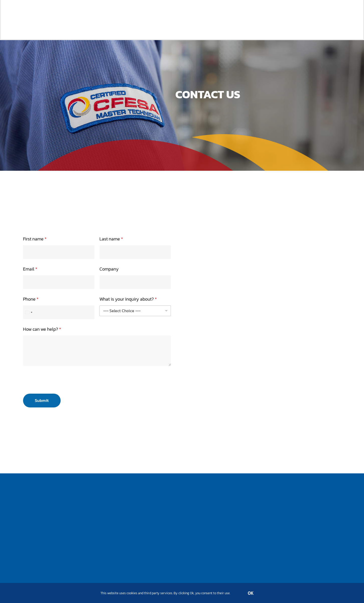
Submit (42, 400)
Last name (111, 239)
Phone (31, 299)
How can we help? (42, 329)
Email (30, 269)
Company (109, 269)
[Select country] (29, 312)
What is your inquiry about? (128, 299)
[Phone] (59, 312)
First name (35, 239)
